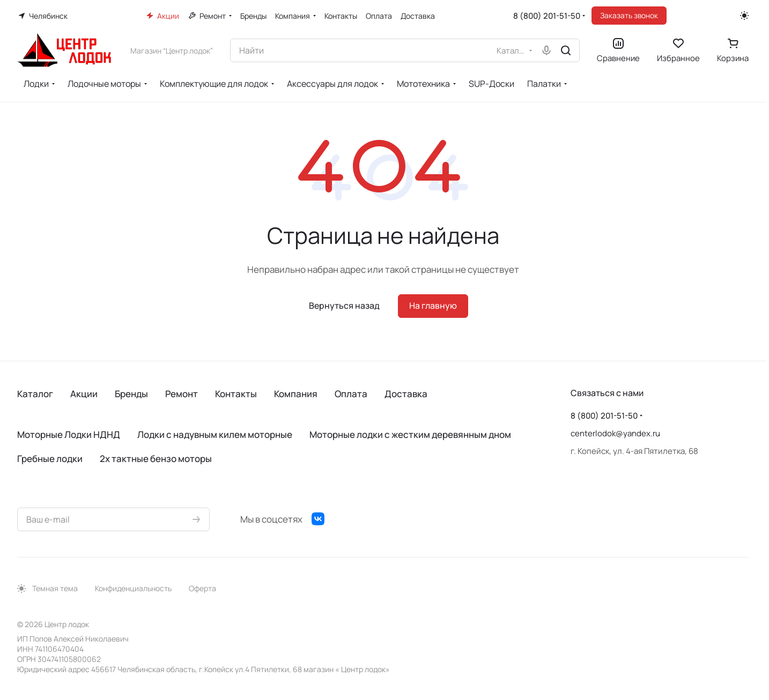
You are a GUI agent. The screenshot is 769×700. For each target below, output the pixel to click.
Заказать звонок (629, 15)
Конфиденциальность (133, 588)
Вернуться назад (344, 306)
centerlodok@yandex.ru (615, 433)
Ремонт (182, 394)
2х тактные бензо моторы (156, 459)
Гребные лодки (50, 459)
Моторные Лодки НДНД (69, 434)
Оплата (351, 394)
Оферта (202, 588)
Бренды (131, 394)
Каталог (35, 394)
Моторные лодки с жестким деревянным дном (410, 434)
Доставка (406, 394)
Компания (296, 394)
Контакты (236, 394)
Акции (84, 394)
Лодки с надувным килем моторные (215, 434)
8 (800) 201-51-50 (547, 16)
